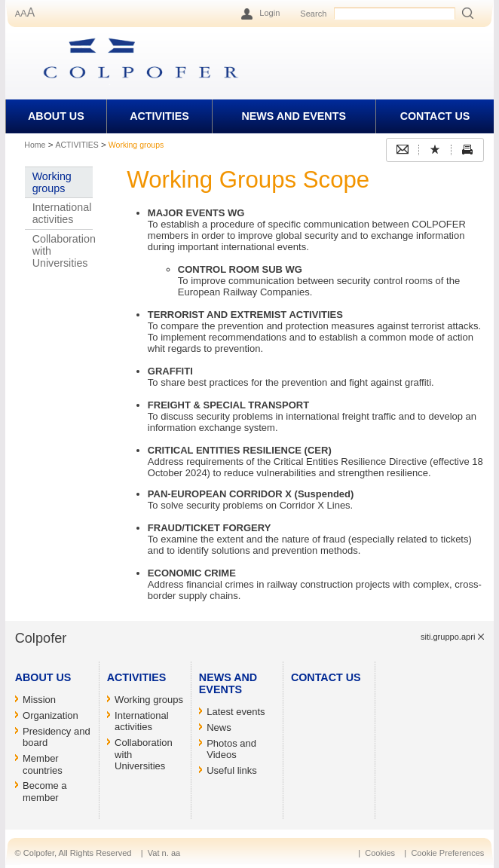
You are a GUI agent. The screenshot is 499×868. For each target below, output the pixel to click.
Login (269, 13)
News (219, 727)
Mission (39, 700)
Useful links (231, 770)
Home (35, 145)
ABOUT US (56, 116)
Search (313, 14)
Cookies (380, 853)
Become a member (45, 792)
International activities (62, 213)
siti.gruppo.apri (448, 637)
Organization (51, 715)
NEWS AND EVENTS (293, 116)
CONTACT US (435, 116)
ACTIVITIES (159, 116)
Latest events (236, 712)
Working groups (52, 182)
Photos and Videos (231, 749)
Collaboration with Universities (63, 251)
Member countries (43, 764)
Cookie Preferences (447, 853)
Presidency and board (57, 737)
